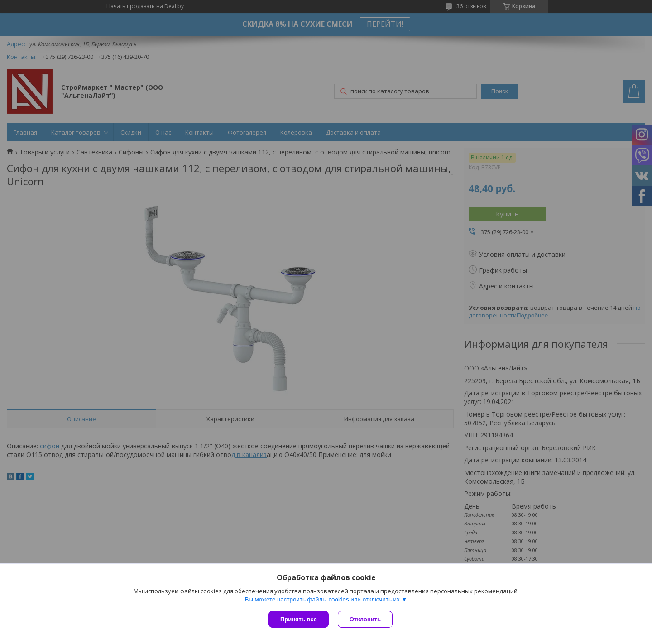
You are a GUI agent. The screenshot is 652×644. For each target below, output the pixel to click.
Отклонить (365, 619)
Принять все (299, 619)
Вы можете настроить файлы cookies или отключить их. (323, 599)
